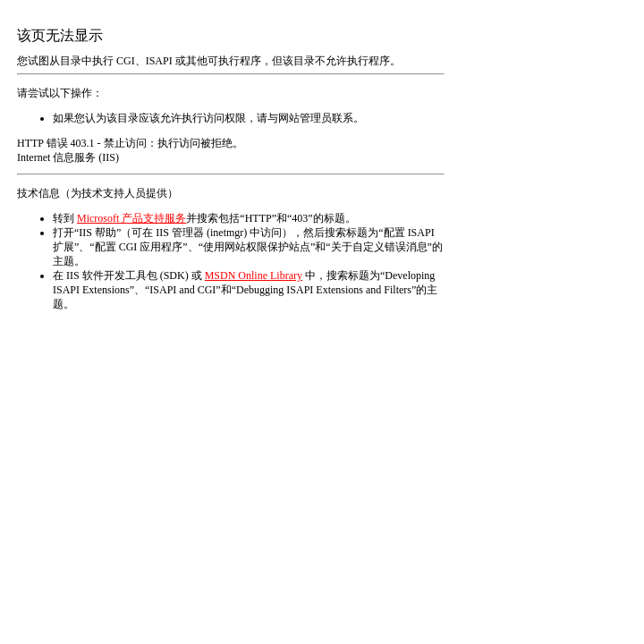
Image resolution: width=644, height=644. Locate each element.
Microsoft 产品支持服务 (131, 218)
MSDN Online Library (254, 275)
